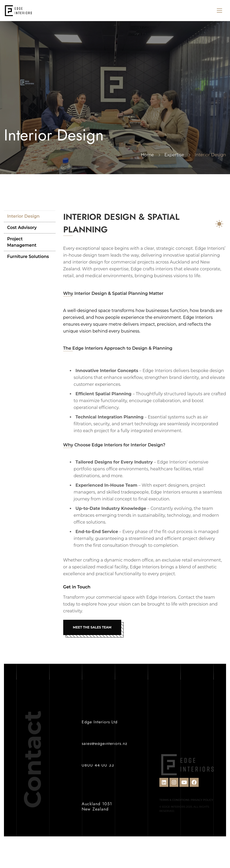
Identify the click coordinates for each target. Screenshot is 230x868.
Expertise (174, 155)
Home (147, 155)
